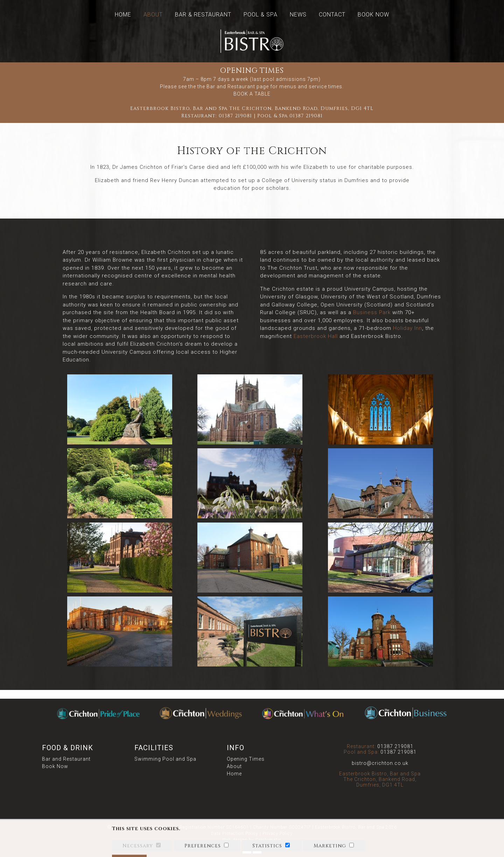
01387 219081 (235, 116)
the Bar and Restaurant (226, 87)
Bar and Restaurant (66, 759)
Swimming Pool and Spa (165, 759)
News (298, 15)
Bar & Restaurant (203, 15)
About (153, 15)
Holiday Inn (408, 328)
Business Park (372, 312)
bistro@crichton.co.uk (380, 763)
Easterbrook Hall (316, 336)
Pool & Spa (261, 15)
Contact (332, 15)
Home (123, 15)
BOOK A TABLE (252, 94)
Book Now (373, 15)
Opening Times (246, 759)
